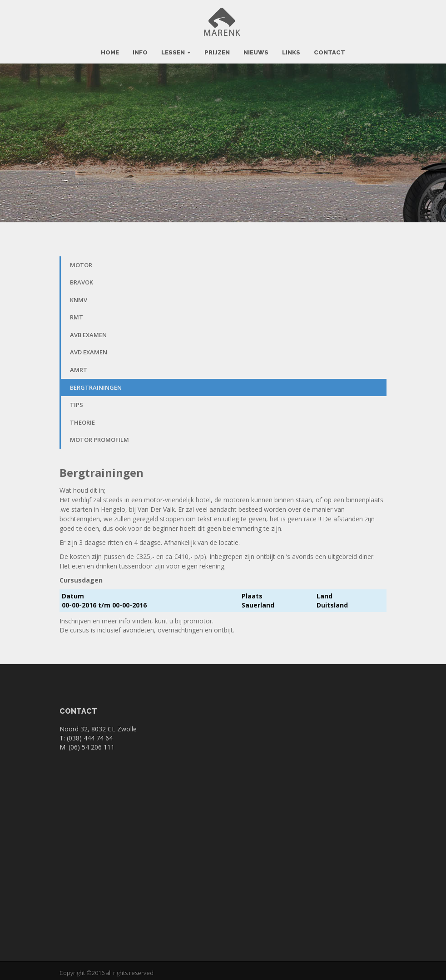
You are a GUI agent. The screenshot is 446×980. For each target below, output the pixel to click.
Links (291, 48)
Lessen (176, 48)
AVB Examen (88, 331)
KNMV (79, 296)
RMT (77, 314)
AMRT (79, 366)
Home (110, 48)
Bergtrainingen (96, 383)
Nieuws (256, 48)
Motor (81, 261)
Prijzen (217, 48)
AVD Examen (89, 348)
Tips (77, 401)
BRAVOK (82, 279)
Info (140, 48)
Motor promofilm (99, 436)
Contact (330, 48)
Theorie (82, 418)
